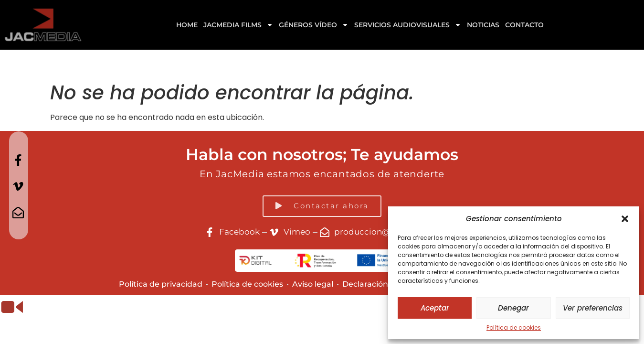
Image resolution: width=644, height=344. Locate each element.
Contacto (524, 25)
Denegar (513, 308)
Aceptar (435, 308)
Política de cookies (514, 328)
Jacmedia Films (238, 25)
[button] (625, 219)
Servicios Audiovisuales (408, 25)
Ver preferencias (593, 308)
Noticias (483, 25)
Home (187, 25)
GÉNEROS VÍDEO (314, 25)
